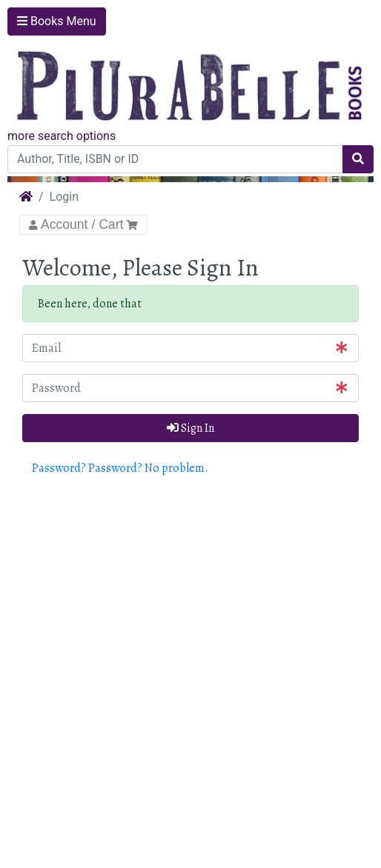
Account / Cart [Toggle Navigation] (83, 224)
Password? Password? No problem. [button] (120, 468)
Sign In (190, 428)
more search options (62, 136)
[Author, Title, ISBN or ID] (175, 159)
